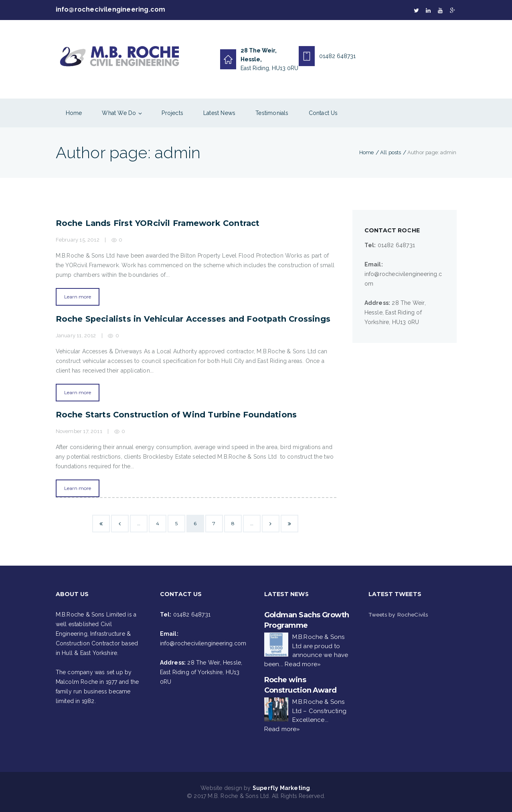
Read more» (303, 664)
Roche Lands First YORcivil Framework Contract (159, 223)
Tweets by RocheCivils (399, 615)
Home (74, 113)
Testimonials (272, 113)
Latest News (219, 113)
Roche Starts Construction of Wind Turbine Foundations (177, 415)
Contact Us (323, 113)
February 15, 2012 (78, 240)
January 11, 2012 (76, 335)
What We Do (119, 113)
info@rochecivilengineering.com (111, 10)
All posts (391, 152)
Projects (172, 113)
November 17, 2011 (79, 431)
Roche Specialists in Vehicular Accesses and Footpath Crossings (194, 319)
